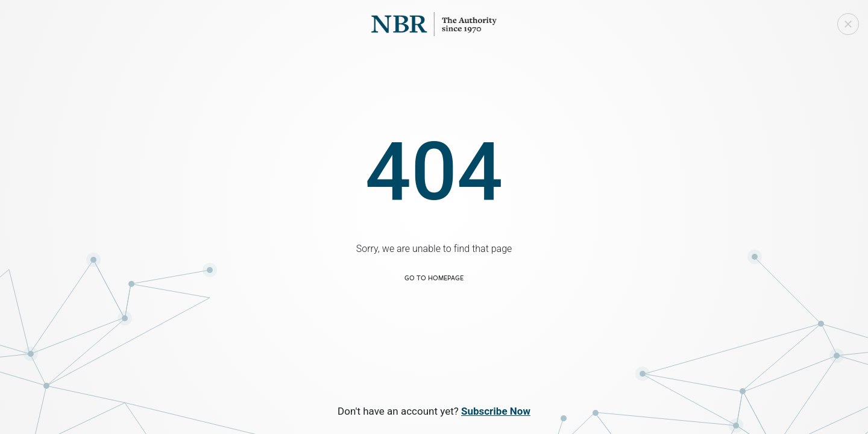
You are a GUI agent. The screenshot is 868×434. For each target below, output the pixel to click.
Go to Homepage (434, 278)
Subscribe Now (496, 411)
